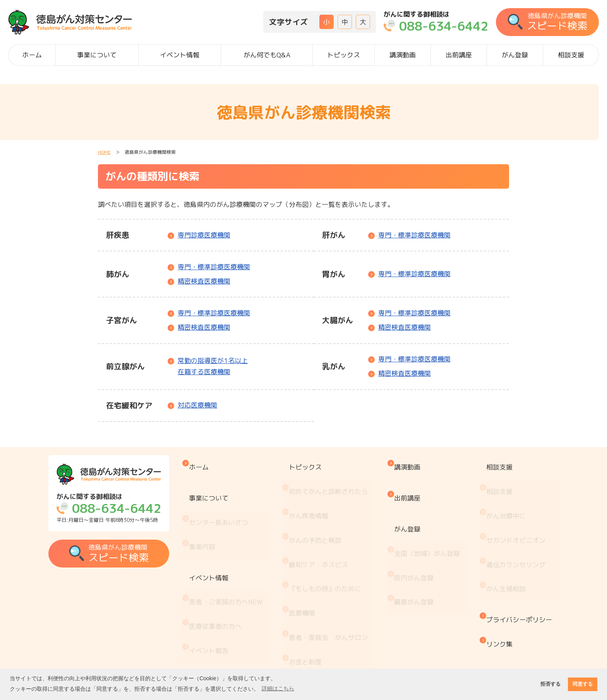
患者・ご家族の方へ (237, 550)
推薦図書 (309, 637)
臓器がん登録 (416, 553)
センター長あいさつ (230, 499)
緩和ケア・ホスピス (325, 524)
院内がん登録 (416, 537)
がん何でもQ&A (267, 55)
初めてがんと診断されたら (335, 476)
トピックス (344, 55)
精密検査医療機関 (204, 281)
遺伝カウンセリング (513, 524)
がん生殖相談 (503, 540)
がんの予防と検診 (322, 508)
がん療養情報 (315, 605)
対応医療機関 (197, 405)
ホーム (32, 55)
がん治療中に (503, 492)
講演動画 (403, 55)
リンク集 (497, 579)
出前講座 (459, 55)
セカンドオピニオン (513, 508)
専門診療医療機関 (204, 235)
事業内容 (213, 515)
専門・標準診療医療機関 (414, 235)
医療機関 (309, 556)
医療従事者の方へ (226, 567)
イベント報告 (220, 582)
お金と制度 (312, 589)
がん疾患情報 (315, 492)
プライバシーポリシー (516, 563)
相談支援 (571, 55)
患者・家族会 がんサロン (335, 572)
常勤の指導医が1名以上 (213, 367)
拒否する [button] (550, 684)
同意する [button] (583, 684)
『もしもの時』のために (332, 540)
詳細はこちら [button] (278, 688)
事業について (97, 55)
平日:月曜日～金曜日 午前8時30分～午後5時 (118, 508)
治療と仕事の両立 (322, 621)
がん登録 (515, 55)
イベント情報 (180, 55)
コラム (305, 653)
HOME (104, 152)
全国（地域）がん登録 (429, 521)
